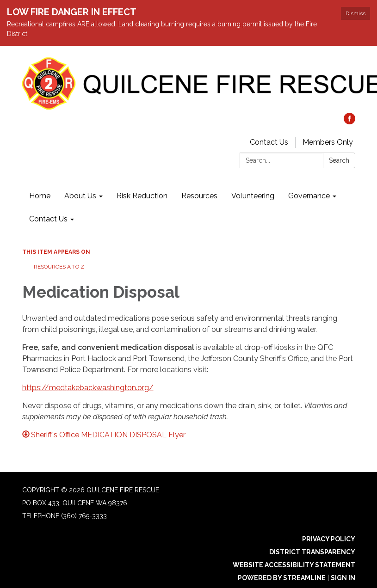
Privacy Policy (329, 539)
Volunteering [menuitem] (253, 196)
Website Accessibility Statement (294, 565)
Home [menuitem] (40, 196)
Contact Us (269, 142)
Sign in (343, 578)
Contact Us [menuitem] (48, 219)
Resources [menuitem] (199, 196)
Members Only (328, 142)
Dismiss (355, 13)
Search (339, 160)
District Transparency (312, 552)
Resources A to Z (59, 267)
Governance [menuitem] (309, 196)
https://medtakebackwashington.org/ (88, 388)
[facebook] (349, 122)
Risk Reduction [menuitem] (142, 196)
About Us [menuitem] (80, 196)
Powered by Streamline (282, 578)
